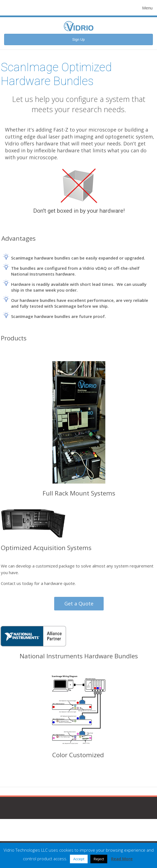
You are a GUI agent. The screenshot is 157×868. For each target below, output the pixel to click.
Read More (122, 859)
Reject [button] (99, 859)
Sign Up (78, 39)
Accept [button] (79, 859)
